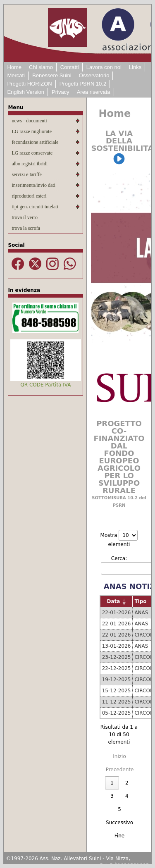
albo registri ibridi (30, 164)
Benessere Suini (52, 75)
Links (135, 67)
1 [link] (112, 783)
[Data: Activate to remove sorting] (116, 601)
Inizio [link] (119, 756)
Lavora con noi (104, 67)
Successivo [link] (119, 823)
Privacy (61, 92)
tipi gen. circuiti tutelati (35, 207)
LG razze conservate (32, 153)
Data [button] (114, 601)
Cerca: (119, 558)
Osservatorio (94, 75)
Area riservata (94, 92)
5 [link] (119, 809)
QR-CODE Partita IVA (45, 385)
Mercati (16, 75)
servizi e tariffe (26, 174)
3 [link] (112, 796)
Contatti (70, 67)
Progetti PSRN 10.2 (83, 84)
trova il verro (25, 217)
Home (14, 67)
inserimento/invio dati (33, 185)
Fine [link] (119, 836)
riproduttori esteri (29, 196)
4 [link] (127, 796)
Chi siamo (41, 67)
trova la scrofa (26, 228)
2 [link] (127, 783)
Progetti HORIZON (29, 84)
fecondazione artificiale (35, 142)
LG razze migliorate (32, 131)
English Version (26, 92)
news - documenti (29, 121)
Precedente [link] (120, 770)
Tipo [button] (140, 601)
